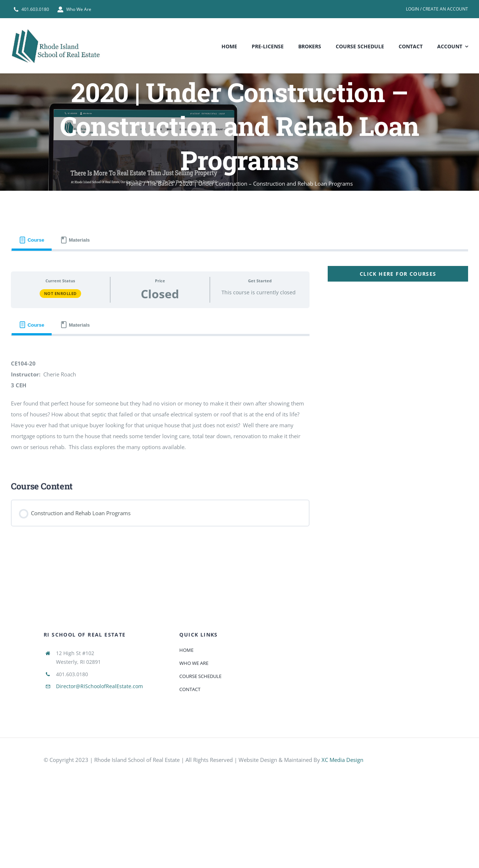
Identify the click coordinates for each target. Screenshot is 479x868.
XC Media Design (342, 760)
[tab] (32, 240)
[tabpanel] (239, 399)
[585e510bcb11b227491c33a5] (409, 754)
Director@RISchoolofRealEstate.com (99, 686)
